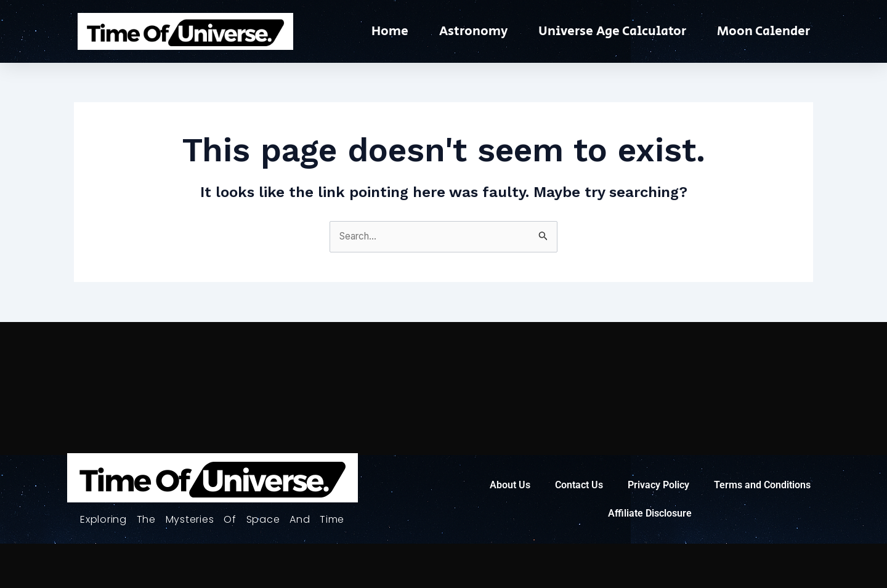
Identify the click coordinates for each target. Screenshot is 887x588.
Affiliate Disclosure (650, 513)
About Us (510, 485)
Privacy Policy (658, 485)
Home (390, 31)
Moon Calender (763, 31)
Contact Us (579, 485)
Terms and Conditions (762, 485)
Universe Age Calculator (612, 31)
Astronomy (473, 31)
